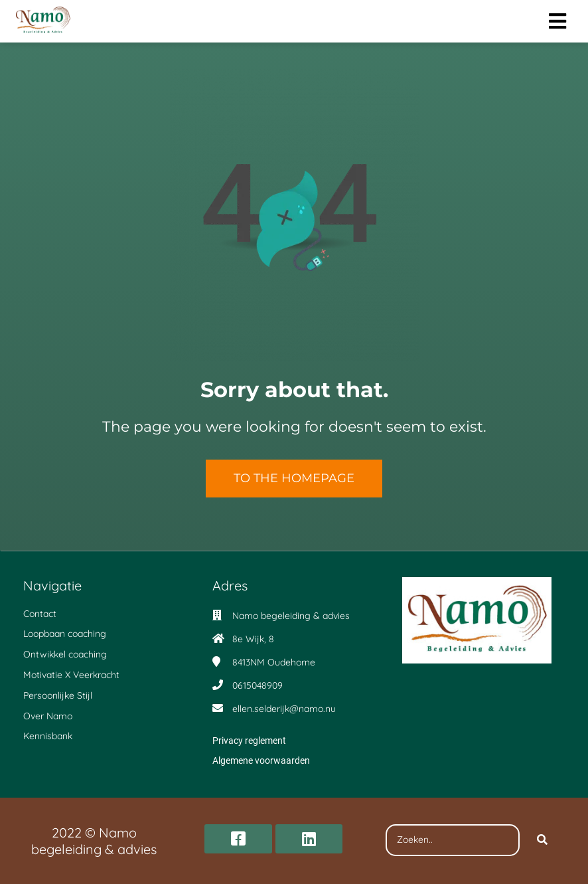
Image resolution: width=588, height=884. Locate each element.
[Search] (542, 840)
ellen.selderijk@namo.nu (284, 709)
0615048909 (257, 685)
